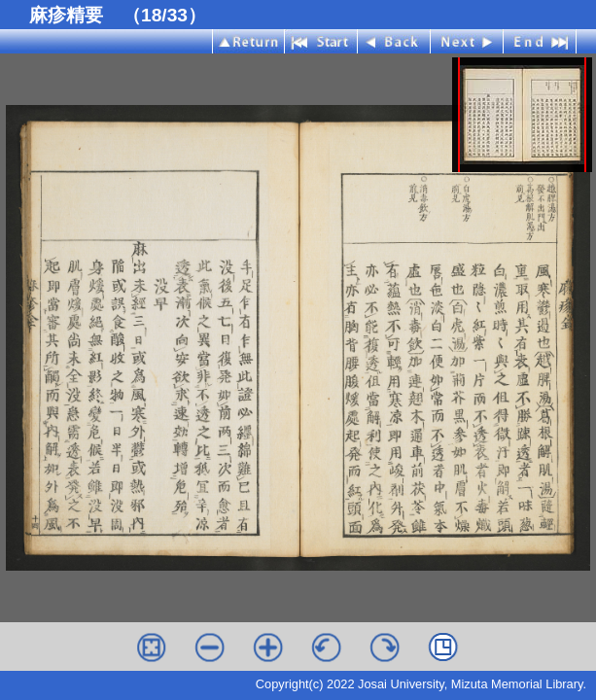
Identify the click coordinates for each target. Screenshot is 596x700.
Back (394, 41)
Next (467, 41)
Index (248, 41)
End (540, 41)
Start (321, 41)
